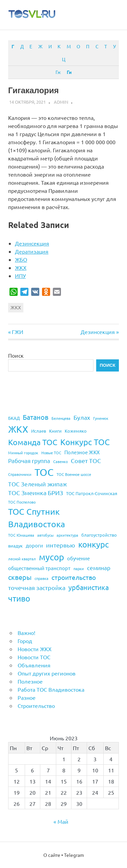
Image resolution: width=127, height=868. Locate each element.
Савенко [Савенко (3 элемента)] (60, 461)
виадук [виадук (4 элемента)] (15, 546)
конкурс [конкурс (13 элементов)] (93, 544)
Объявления (34, 665)
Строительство (36, 706)
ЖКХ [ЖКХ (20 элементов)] (18, 429)
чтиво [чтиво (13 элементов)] (19, 598)
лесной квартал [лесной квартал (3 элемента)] (22, 559)
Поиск (16, 355)
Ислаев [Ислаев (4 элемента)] (39, 431)
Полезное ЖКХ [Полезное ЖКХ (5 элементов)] (82, 452)
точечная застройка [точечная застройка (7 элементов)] (37, 588)
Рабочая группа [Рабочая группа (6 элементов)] (29, 461)
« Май (61, 821)
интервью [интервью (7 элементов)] (61, 545)
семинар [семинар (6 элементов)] (99, 568)
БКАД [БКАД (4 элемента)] (14, 418)
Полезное (30, 681)
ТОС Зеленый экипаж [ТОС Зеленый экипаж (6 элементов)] (38, 484)
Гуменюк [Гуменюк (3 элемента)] (101, 418)
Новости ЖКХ (35, 649)
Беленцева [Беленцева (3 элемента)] (61, 418)
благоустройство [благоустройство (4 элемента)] (99, 535)
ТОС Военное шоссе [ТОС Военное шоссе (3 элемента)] (74, 474)
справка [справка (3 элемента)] (41, 578)
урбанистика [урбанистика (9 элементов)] (89, 587)
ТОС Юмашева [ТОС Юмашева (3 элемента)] (21, 535)
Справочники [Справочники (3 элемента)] (20, 474)
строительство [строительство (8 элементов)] (74, 577)
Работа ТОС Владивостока (51, 689)
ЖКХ (21, 267)
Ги (69, 72)
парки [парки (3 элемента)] (79, 568)
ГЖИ (17, 332)
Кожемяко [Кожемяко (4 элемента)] (76, 431)
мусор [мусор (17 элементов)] (51, 557)
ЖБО (21, 259)
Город (25, 641)
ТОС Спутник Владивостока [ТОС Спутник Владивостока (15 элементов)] (37, 518)
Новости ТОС (34, 657)
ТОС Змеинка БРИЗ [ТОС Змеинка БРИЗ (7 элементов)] (36, 493)
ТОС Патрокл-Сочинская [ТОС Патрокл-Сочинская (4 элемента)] (92, 493)
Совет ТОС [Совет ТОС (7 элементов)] (86, 461)
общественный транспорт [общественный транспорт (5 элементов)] (39, 568)
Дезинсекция (32, 243)
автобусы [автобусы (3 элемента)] (45, 535)
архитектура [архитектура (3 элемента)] (67, 535)
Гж (58, 72)
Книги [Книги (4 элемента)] (55, 431)
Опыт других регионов (47, 673)
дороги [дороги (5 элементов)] (34, 545)
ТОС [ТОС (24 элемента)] (44, 472)
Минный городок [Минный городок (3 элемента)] (23, 453)
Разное (27, 697)
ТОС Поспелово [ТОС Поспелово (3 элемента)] (22, 502)
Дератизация (32, 251)
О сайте (52, 855)
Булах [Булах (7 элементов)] (82, 417)
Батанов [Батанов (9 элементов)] (36, 417)
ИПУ (20, 276)
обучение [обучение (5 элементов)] (78, 558)
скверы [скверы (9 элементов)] (20, 577)
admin (61, 102)
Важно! (26, 633)
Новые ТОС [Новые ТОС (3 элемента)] (51, 453)
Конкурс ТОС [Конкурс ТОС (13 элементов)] (85, 442)
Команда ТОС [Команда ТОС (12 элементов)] (33, 442)
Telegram (74, 855)
